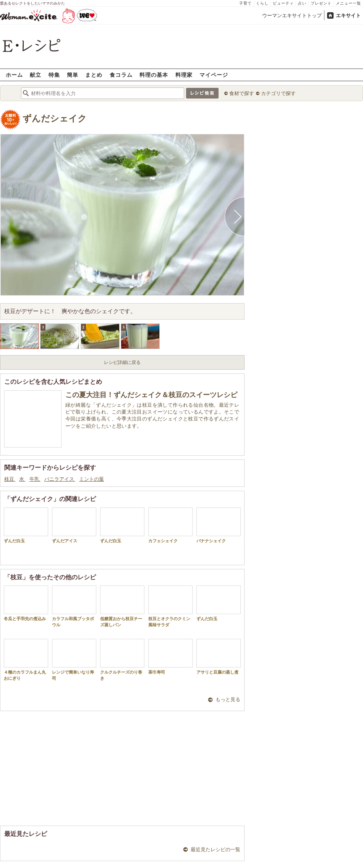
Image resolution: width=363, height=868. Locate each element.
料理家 (184, 75)
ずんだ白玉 (26, 525)
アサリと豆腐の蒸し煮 (219, 657)
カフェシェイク (170, 525)
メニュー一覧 (348, 3)
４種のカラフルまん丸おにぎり (26, 659)
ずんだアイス (74, 525)
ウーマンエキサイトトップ (292, 15)
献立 (36, 75)
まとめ (94, 75)
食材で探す (242, 93)
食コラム (121, 75)
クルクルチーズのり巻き (122, 659)
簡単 (73, 75)
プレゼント (321, 3)
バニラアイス (60, 479)
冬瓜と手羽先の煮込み (26, 603)
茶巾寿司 (170, 657)
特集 (54, 75)
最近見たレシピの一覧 (216, 849)
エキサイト (348, 15)
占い (302, 3)
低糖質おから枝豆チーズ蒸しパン (122, 606)
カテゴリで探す (278, 93)
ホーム (14, 75)
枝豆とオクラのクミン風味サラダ (170, 606)
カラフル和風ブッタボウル (74, 606)
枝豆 (10, 479)
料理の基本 (154, 75)
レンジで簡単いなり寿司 (74, 659)
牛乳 (35, 479)
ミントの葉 (92, 479)
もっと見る (228, 699)
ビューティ (283, 3)
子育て (246, 3)
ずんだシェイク (55, 119)
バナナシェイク (219, 525)
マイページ (214, 75)
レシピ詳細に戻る (122, 362)
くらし (262, 3)
